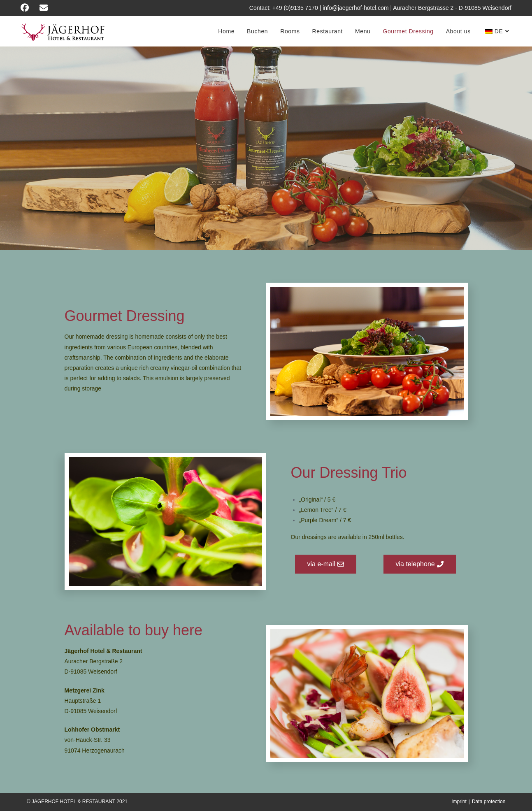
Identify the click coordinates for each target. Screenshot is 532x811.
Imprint (459, 802)
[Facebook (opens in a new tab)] (29, 8)
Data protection (489, 802)
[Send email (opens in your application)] (46, 8)
